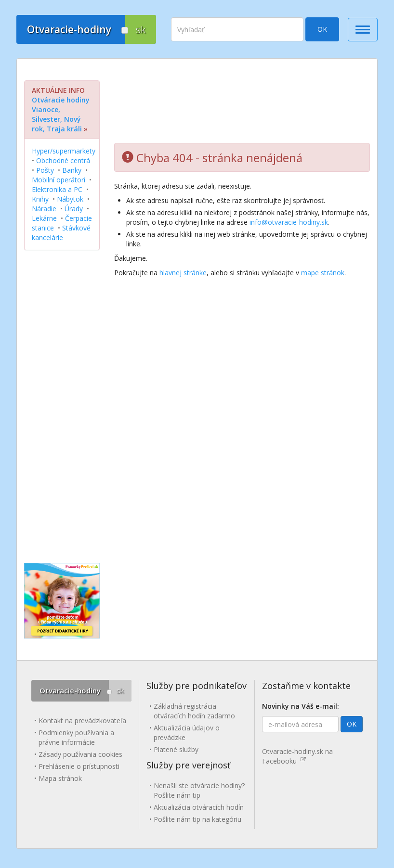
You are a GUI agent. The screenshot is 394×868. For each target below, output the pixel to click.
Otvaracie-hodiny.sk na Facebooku (297, 756)
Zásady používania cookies (80, 754)
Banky (72, 170)
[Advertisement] (242, 104)
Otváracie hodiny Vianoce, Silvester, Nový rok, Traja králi (61, 114)
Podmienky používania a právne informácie (76, 737)
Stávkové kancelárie (61, 233)
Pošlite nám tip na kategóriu (197, 819)
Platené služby (176, 749)
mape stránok (323, 273)
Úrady (74, 209)
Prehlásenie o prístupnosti (79, 766)
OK (322, 29)
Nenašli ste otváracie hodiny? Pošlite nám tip (199, 790)
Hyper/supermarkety (64, 151)
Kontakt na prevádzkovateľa (82, 721)
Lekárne (44, 218)
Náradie (44, 209)
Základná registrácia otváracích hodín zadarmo (194, 711)
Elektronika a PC (57, 189)
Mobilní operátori (59, 180)
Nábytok (70, 199)
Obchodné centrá (63, 160)
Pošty (45, 170)
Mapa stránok (60, 778)
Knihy (40, 199)
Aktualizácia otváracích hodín (199, 807)
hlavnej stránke (183, 273)
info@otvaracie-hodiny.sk (289, 222)
